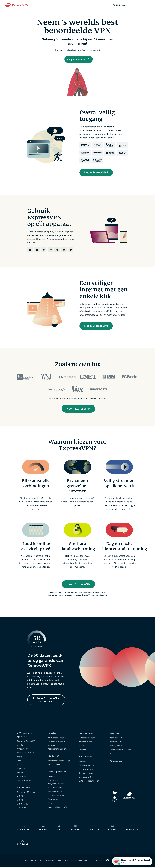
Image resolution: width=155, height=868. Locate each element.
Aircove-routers (54, 765)
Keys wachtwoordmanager (59, 762)
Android (20, 758)
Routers (20, 766)
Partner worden (85, 743)
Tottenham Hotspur (87, 739)
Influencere (83, 750)
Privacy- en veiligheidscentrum (56, 783)
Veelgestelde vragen (87, 770)
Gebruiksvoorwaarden (79, 861)
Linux (19, 762)
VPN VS (20, 797)
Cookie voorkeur (96, 861)
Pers (50, 804)
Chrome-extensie (24, 781)
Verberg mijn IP (116, 747)
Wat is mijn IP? (116, 743)
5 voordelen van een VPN (120, 750)
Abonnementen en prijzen (59, 750)
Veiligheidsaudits (55, 792)
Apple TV (21, 769)
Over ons (52, 777)
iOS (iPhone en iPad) (26, 754)
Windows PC (22, 750)
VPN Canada (22, 805)
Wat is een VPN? (116, 739)
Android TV (22, 777)
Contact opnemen (86, 774)
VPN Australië (23, 809)
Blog (111, 754)
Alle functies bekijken (57, 739)
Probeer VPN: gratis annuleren (56, 744)
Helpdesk (83, 762)
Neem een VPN (85, 778)
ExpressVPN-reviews (57, 796)
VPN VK (20, 801)
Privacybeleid (63, 861)
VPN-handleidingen (87, 766)
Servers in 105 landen (26, 793)
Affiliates (82, 747)
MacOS (20, 746)
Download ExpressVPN (27, 742)
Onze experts (54, 800)
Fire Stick (21, 773)
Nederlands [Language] (121, 5)
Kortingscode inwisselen (89, 782)
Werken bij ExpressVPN (58, 808)
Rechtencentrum (55, 788)
